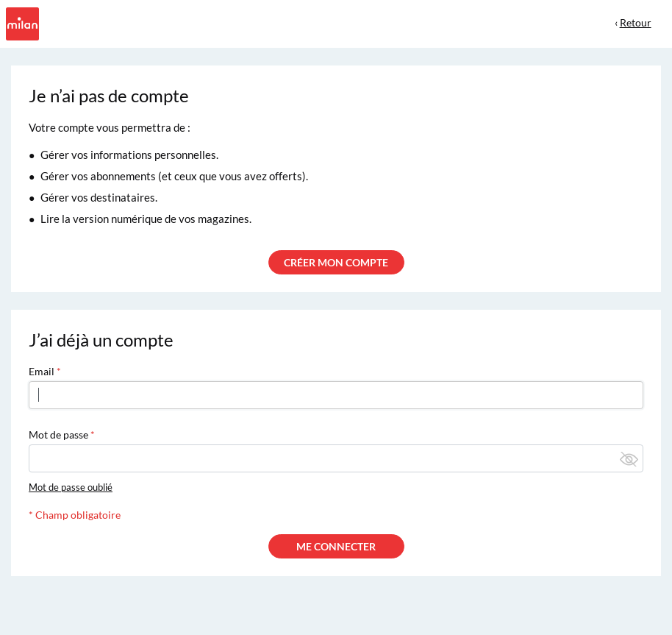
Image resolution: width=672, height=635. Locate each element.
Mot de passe (58, 434)
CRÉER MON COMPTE (336, 262)
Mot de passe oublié (71, 487)
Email (42, 371)
